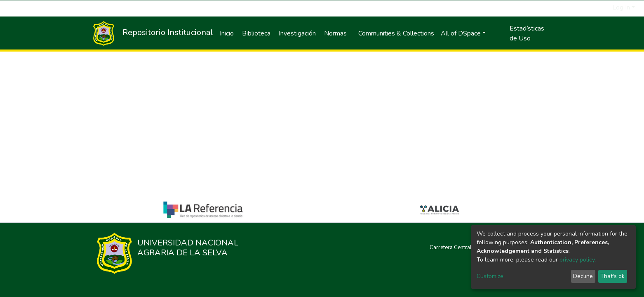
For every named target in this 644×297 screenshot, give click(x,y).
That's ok (612, 276)
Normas (335, 33)
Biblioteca (256, 33)
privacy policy (577, 260)
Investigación (297, 33)
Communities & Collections (396, 33)
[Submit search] (596, 7)
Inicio (227, 33)
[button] (606, 7)
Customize (490, 276)
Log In (621, 7)
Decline (583, 276)
